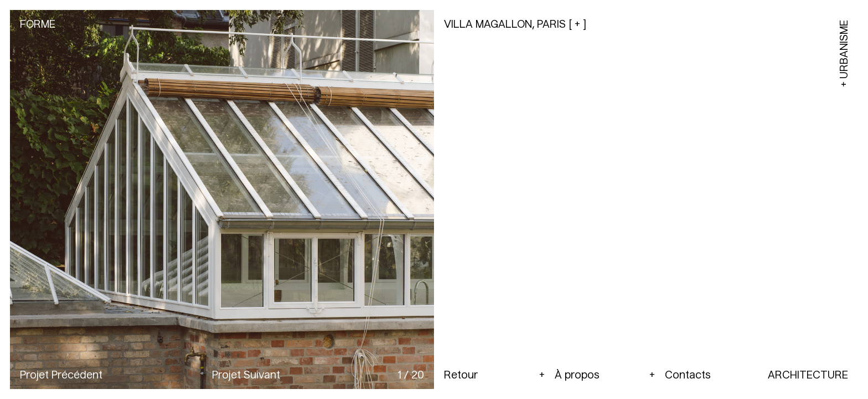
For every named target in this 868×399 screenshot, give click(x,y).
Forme (38, 25)
